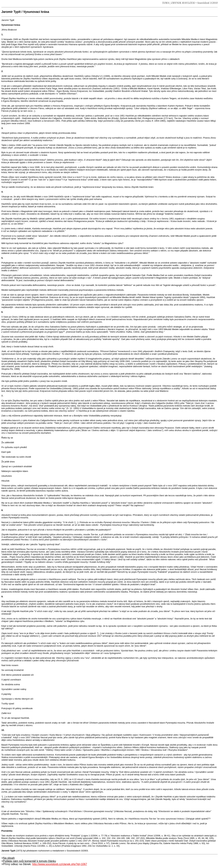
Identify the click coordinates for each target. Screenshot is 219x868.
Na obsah (9, 858)
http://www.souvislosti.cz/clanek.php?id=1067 (60, 864)
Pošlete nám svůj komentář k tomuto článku (29, 861)
